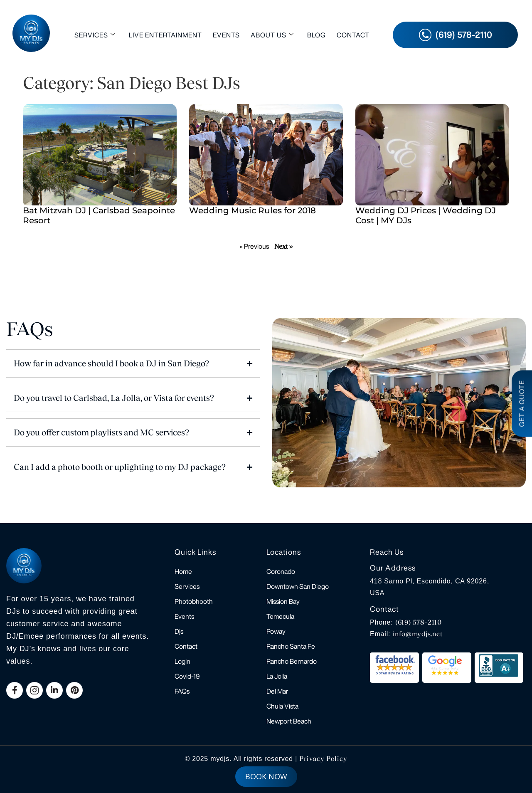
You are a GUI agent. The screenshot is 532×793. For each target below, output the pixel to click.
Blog (316, 35)
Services (95, 35)
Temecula (280, 616)
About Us (272, 35)
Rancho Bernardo (292, 661)
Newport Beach (289, 721)
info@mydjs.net (418, 634)
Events (226, 35)
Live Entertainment (165, 35)
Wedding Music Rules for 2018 (252, 210)
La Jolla (277, 676)
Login (182, 661)
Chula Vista (282, 706)
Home (183, 571)
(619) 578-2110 (419, 622)
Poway (276, 631)
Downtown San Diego (298, 586)
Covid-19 (187, 676)
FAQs (182, 691)
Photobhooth (194, 601)
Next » (283, 246)
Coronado (281, 571)
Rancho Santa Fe (291, 646)
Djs (179, 631)
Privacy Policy (323, 759)
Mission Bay (283, 601)
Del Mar (277, 691)
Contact (353, 35)
